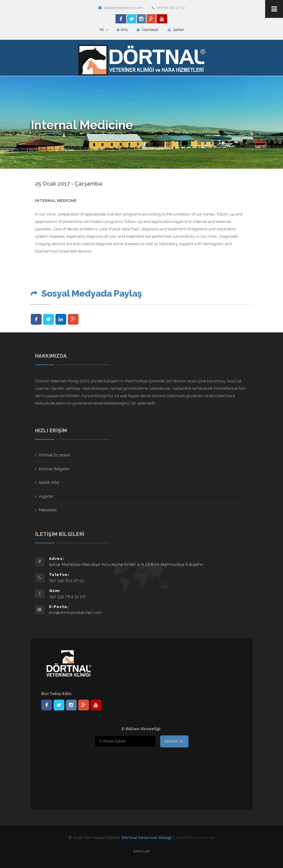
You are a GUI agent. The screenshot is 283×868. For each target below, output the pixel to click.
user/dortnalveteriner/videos (96, 705)
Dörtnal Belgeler (54, 469)
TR (103, 30)
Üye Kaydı (148, 30)
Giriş (122, 30)
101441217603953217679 (84, 705)
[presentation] (81, 763)
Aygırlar (46, 496)
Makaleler (48, 510)
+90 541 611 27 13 (168, 8)
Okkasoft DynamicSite (195, 838)
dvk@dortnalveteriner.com (120, 8)
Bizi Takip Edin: (57, 694)
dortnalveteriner (71, 705)
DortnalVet (59, 705)
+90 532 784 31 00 (67, 596)
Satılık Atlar (49, 482)
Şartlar (176, 30)
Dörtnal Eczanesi (54, 455)
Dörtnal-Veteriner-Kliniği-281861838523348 (47, 705)
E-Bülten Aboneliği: (141, 729)
